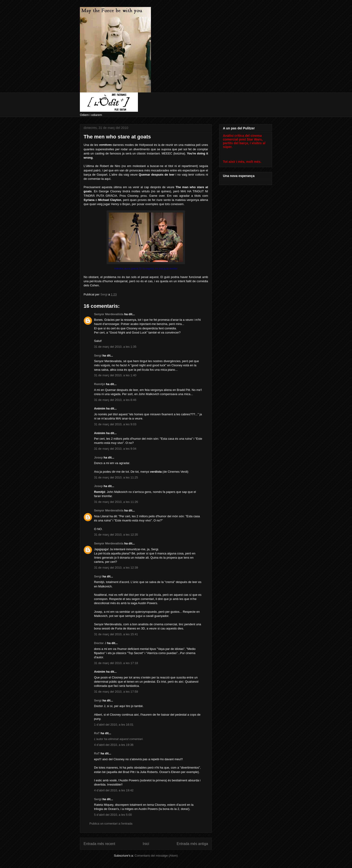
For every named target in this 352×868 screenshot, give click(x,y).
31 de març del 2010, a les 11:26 (116, 502)
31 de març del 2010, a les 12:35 (116, 535)
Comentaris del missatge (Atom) (156, 856)
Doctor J (100, 643)
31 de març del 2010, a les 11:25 (116, 477)
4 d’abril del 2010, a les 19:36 (114, 745)
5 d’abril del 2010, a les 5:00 (113, 815)
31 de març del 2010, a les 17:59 (116, 692)
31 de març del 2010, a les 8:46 (115, 400)
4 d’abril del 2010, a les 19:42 (114, 790)
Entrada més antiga (192, 844)
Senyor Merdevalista (109, 314)
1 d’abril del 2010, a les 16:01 (114, 725)
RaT (97, 733)
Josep (98, 457)
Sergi (98, 355)
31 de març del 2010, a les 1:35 (115, 347)
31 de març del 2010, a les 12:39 (116, 568)
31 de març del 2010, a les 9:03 (115, 424)
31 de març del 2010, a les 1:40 (115, 375)
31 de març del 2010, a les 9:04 (115, 449)
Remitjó (100, 384)
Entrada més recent (99, 844)
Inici (146, 844)
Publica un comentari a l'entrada (111, 824)
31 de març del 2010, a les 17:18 (116, 663)
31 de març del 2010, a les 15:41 (116, 634)
